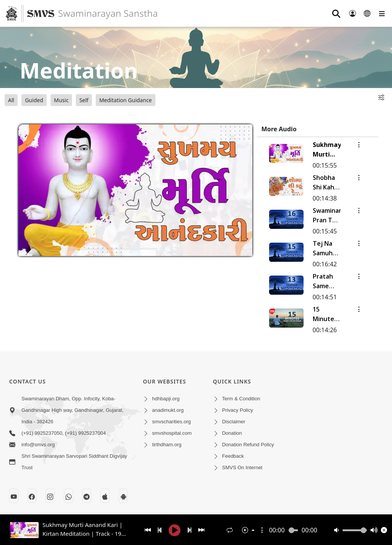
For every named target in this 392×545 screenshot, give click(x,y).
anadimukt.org (168, 410)
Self (84, 100)
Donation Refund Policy (248, 445)
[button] (262, 530)
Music (61, 100)
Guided (34, 100)
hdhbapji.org (166, 399)
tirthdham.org (167, 445)
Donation (232, 433)
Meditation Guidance (125, 100)
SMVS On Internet (242, 467)
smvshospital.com (172, 433)
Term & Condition (241, 399)
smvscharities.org (171, 422)
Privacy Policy (238, 410)
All (11, 100)
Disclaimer (234, 422)
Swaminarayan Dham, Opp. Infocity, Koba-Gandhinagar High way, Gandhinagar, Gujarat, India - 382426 (72, 410)
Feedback (233, 456)
